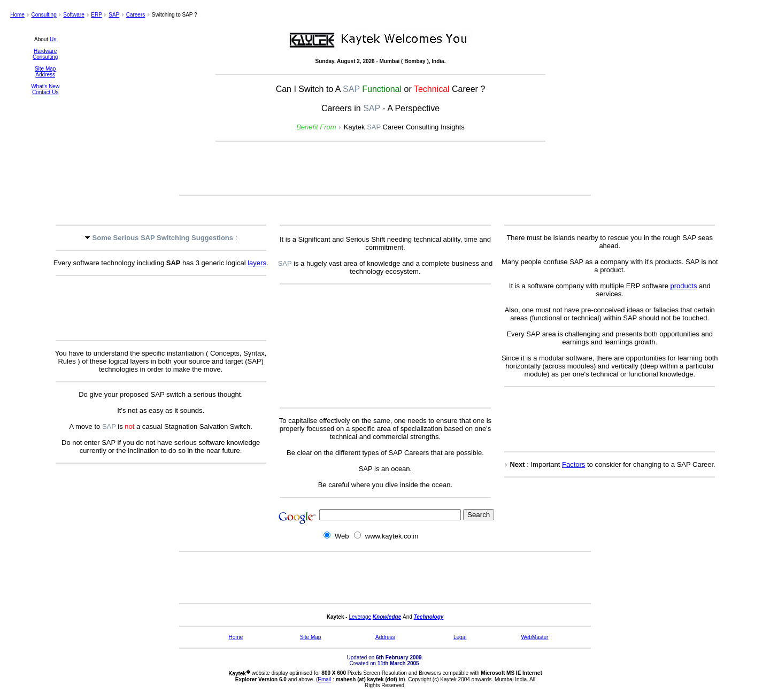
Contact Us (45, 92)
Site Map (45, 69)
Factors (573, 464)
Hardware (45, 51)
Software (74, 15)
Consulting (44, 15)
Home (17, 15)
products (684, 286)
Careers (136, 15)
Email (324, 679)
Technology (429, 617)
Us (53, 39)
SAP (114, 15)
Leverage (360, 617)
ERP (96, 15)
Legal (460, 637)
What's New (45, 86)
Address (45, 75)
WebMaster (534, 637)
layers (257, 263)
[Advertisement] (385, 169)
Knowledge (387, 617)
